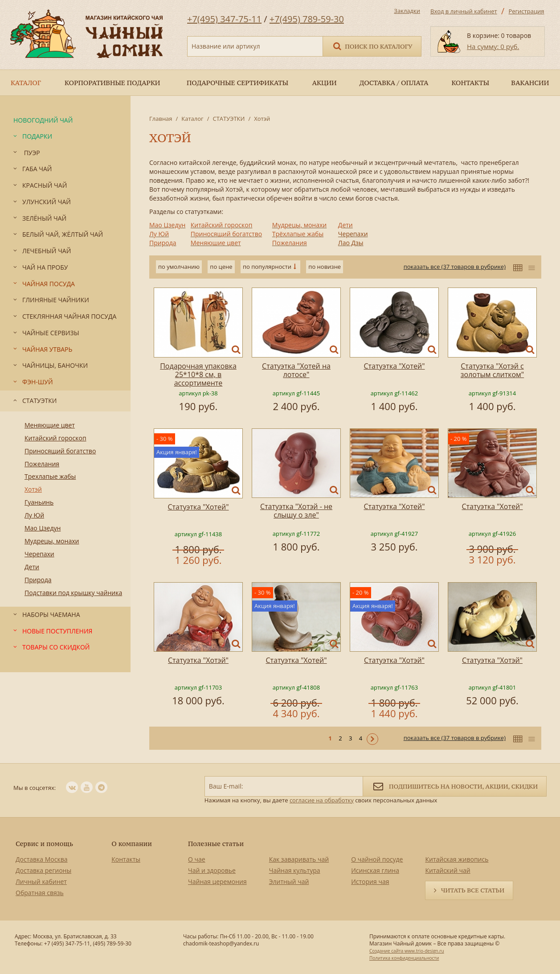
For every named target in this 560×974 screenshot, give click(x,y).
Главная (161, 119)
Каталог (192, 119)
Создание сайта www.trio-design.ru (407, 951)
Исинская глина (375, 870)
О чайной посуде (377, 859)
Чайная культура (295, 870)
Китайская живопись (457, 859)
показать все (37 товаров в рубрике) (455, 267)
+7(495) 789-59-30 (307, 19)
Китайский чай (448, 870)
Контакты (126, 859)
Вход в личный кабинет (464, 11)
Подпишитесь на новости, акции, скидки (455, 786)
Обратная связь (40, 893)
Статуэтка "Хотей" (394, 366)
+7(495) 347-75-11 (224, 19)
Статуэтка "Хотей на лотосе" (296, 370)
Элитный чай (289, 882)
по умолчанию (179, 267)
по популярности (267, 267)
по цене (221, 267)
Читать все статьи (473, 890)
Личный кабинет (41, 882)
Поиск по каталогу (372, 46)
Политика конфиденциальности (404, 958)
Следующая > (372, 739)
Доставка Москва (42, 859)
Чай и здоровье (212, 870)
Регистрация (526, 11)
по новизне (325, 267)
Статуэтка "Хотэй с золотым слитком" (492, 370)
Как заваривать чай (299, 859)
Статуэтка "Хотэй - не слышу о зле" (296, 511)
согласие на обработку (322, 800)
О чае (197, 859)
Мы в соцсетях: (35, 788)
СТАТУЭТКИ (229, 119)
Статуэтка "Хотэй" (198, 660)
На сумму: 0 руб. (493, 46)
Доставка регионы (43, 870)
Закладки (407, 11)
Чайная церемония (217, 882)
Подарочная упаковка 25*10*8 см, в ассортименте (198, 374)
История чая (370, 882)
